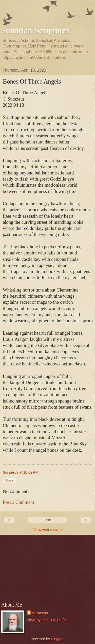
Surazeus (40, 613)
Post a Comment (18, 502)
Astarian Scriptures (36, 30)
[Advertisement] (48, 14)
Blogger (57, 639)
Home (47, 520)
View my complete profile (47, 620)
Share (9, 480)
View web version (48, 530)
